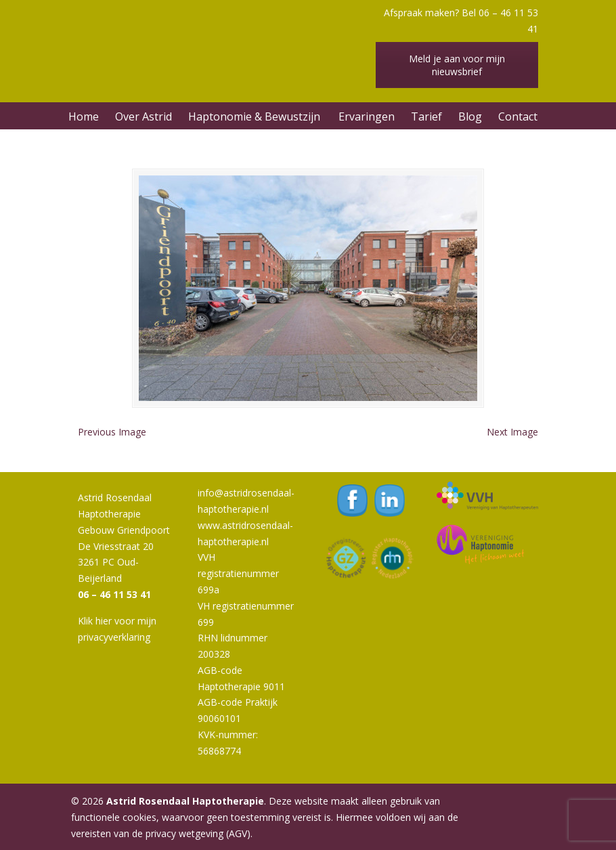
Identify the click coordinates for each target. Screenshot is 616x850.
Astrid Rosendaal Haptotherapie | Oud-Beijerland (227, 37)
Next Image (512, 432)
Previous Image (112, 432)
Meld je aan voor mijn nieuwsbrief (457, 65)
